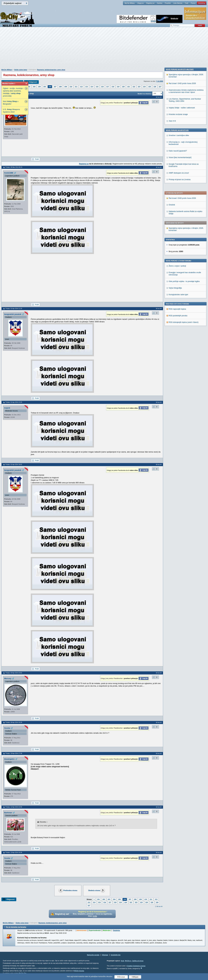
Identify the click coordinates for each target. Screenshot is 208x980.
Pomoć (193, 3)
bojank (7, 408)
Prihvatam (121, 977)
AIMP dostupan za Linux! (179, 354)
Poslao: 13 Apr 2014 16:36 (14, 853)
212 (81, 87)
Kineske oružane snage (178, 296)
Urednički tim (116, 955)
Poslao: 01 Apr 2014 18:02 (14, 465)
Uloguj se (140, 3)
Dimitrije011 (9, 759)
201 (98, 899)
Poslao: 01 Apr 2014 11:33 (14, 309)
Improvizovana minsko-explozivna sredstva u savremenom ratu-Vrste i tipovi (186, 272)
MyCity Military (130, 3)
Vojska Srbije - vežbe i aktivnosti (182, 289)
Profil (37, 159)
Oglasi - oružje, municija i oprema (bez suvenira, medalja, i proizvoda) (13, 92)
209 (66, 87)
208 (60, 87)
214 (92, 87)
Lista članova (178, 3)
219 (118, 87)
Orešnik (172, 124)
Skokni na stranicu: (145, 94)
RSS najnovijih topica (177, 228)
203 (34, 87)
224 (144, 87)
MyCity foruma (79, 971)
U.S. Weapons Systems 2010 (11, 111)
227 (160, 87)
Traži (187, 3)
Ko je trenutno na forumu (16, 927)
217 (108, 87)
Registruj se (150, 3)
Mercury (8, 678)
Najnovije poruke (93, 955)
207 (55, 87)
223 (139, 87)
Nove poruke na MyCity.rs (177, 312)
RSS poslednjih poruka (178, 235)
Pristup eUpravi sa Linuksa (180, 361)
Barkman (8, 813)
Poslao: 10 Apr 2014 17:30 (14, 753)
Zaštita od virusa (138, 961)
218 (113, 87)
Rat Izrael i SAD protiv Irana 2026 (182, 117)
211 (76, 87)
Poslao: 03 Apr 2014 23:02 (14, 673)
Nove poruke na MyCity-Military (180, 251)
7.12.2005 (160, 81)
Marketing (202, 3)
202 (29, 87)
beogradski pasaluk (13, 314)
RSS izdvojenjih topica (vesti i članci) (184, 241)
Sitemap (105, 955)
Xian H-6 (172, 302)
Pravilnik (168, 3)
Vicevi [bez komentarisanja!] (180, 339)
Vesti (122, 961)
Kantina (160, 3)
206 (50, 87)
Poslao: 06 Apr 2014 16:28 (14, 722)
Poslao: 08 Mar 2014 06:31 (14, 167)
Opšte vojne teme (21, 70)
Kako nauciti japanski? (178, 332)
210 (71, 87)
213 (87, 87)
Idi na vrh (160, 906)
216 (102, 87)
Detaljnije (116, 930)
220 (123, 87)
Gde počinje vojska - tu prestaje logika (184, 201)
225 (150, 87)
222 (134, 87)
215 (97, 87)
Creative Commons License (136, 966)
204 (39, 87)
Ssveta (7, 728)
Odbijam (135, 977)
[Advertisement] (104, 49)
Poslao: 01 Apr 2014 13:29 (14, 402)
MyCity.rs (128, 961)
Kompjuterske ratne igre (178, 214)
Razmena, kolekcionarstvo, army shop (51, 70)
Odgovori (33, 82)
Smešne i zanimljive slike (179, 317)
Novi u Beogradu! (11, 103)
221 (129, 87)
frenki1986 (9, 173)
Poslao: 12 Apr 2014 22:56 (14, 807)
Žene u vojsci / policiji (177, 185)
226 (155, 87)
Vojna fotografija (175, 207)
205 (45, 87)
